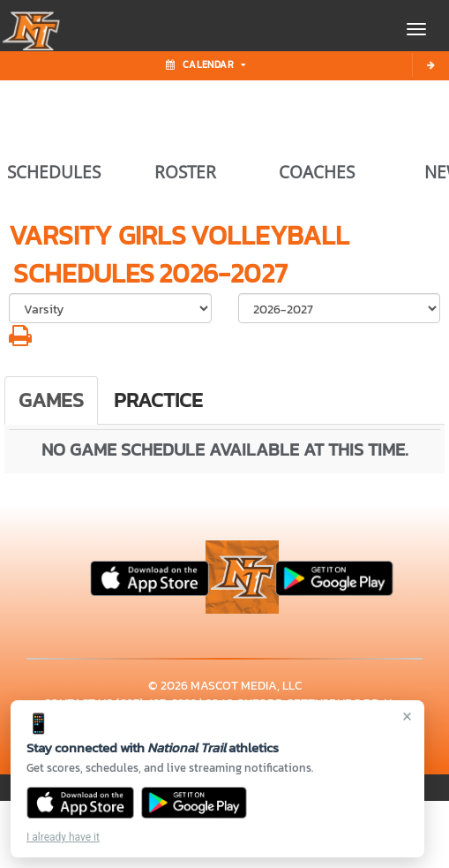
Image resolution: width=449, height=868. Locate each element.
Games (51, 400)
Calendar (206, 64)
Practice (158, 400)
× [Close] (407, 716)
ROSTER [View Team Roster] (185, 172)
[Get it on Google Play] (195, 803)
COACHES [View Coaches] (317, 172)
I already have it (63, 837)
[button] (20, 340)
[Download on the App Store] (80, 803)
